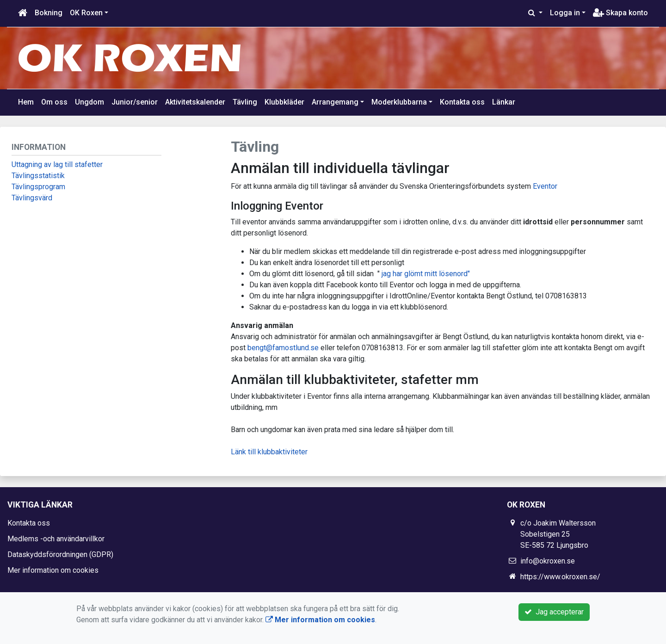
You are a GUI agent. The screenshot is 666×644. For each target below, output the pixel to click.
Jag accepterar (554, 612)
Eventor (545, 186)
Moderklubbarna (399, 102)
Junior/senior (135, 102)
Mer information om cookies (53, 570)
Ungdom (89, 102)
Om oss (54, 102)
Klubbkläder (284, 102)
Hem (26, 102)
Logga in (565, 13)
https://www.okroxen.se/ (560, 577)
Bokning (49, 13)
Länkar (504, 102)
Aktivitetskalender (195, 102)
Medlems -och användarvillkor (56, 539)
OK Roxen (86, 13)
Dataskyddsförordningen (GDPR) (60, 554)
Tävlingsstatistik (38, 176)
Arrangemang (335, 102)
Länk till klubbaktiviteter (269, 452)
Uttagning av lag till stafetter (57, 164)
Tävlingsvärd (32, 198)
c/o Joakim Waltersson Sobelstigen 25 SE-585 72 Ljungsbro (558, 534)
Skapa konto (620, 13)
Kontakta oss (462, 102)
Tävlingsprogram (38, 187)
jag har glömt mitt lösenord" (426, 274)
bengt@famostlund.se (283, 348)
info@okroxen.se (548, 561)
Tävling (245, 102)
